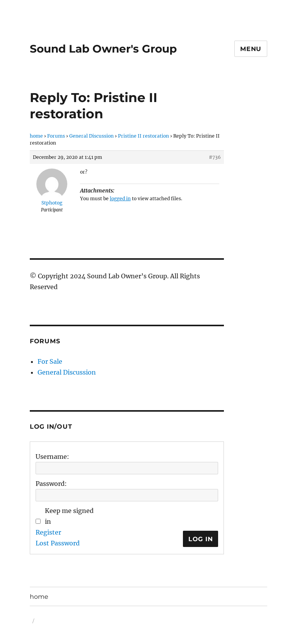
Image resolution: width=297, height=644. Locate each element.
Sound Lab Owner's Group (103, 49)
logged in (120, 198)
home (36, 136)
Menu (251, 49)
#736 (215, 157)
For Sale (50, 361)
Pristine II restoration (143, 136)
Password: (51, 484)
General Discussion (91, 136)
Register (48, 532)
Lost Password (58, 543)
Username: (52, 457)
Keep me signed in (69, 516)
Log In (201, 539)
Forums (56, 136)
